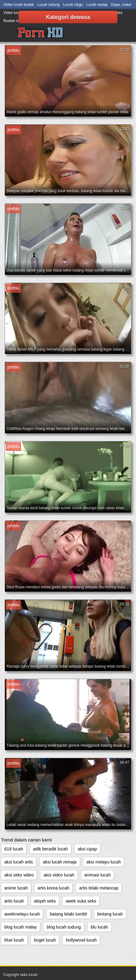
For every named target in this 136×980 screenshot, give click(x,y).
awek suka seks (81, 901)
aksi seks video (19, 875)
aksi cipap (87, 849)
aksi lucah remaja (60, 862)
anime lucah (16, 888)
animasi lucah (98, 875)
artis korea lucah (54, 888)
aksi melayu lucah (104, 862)
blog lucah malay (21, 927)
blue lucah (14, 940)
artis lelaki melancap (99, 888)
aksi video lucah (59, 875)
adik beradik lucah (51, 849)
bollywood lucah (81, 940)
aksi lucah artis (19, 862)
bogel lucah (45, 940)
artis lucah (14, 901)
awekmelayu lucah (22, 914)
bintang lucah (110, 914)
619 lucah (14, 849)
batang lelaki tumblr (68, 914)
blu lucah (100, 927)
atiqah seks (45, 901)
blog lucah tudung (64, 927)
